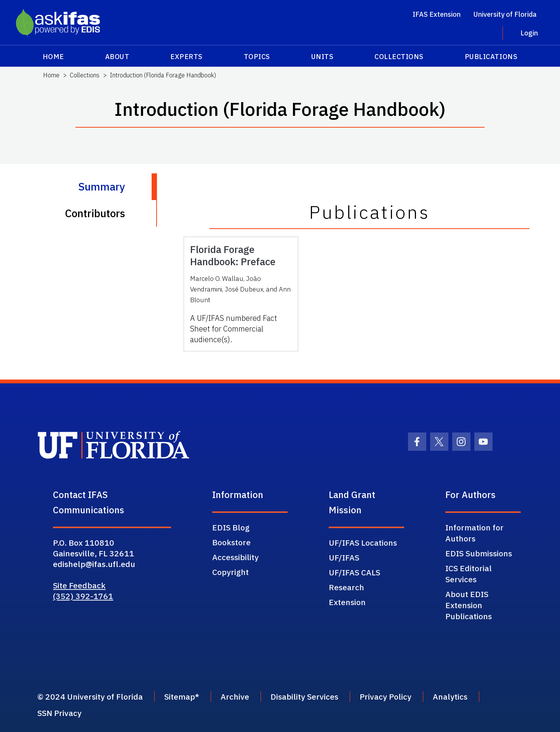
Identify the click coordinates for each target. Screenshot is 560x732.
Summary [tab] (102, 187)
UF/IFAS (344, 557)
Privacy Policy (386, 697)
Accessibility (235, 557)
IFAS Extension (437, 14)
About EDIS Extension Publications (469, 605)
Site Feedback (79, 585)
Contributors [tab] (95, 213)
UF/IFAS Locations (363, 543)
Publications (491, 57)
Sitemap (180, 697)
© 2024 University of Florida (90, 697)
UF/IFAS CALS (354, 572)
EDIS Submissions (479, 553)
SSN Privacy (59, 713)
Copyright (230, 572)
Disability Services (304, 697)
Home (53, 57)
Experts (186, 57)
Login (529, 33)
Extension (347, 602)
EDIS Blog (231, 527)
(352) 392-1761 (83, 596)
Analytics (450, 697)
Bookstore (231, 542)
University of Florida (505, 14)
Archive (235, 697)
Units (322, 57)
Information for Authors (474, 533)
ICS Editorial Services (469, 574)
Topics (257, 57)
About (117, 57)
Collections (399, 57)
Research (346, 587)
